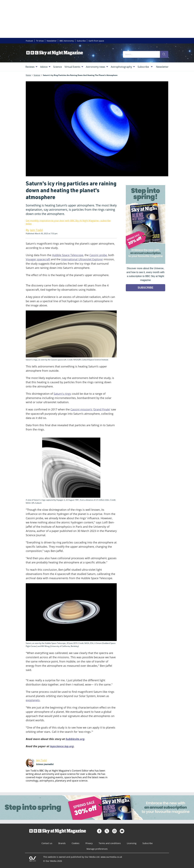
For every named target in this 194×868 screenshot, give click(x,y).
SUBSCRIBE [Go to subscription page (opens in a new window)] (145, 288)
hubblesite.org (75, 739)
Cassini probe (98, 255)
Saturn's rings (62, 394)
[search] (164, 54)
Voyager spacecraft (38, 259)
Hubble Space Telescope (68, 255)
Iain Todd (41, 760)
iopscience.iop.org (62, 746)
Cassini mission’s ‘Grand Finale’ (90, 409)
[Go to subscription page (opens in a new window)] (145, 263)
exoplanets (33, 700)
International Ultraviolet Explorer (82, 259)
